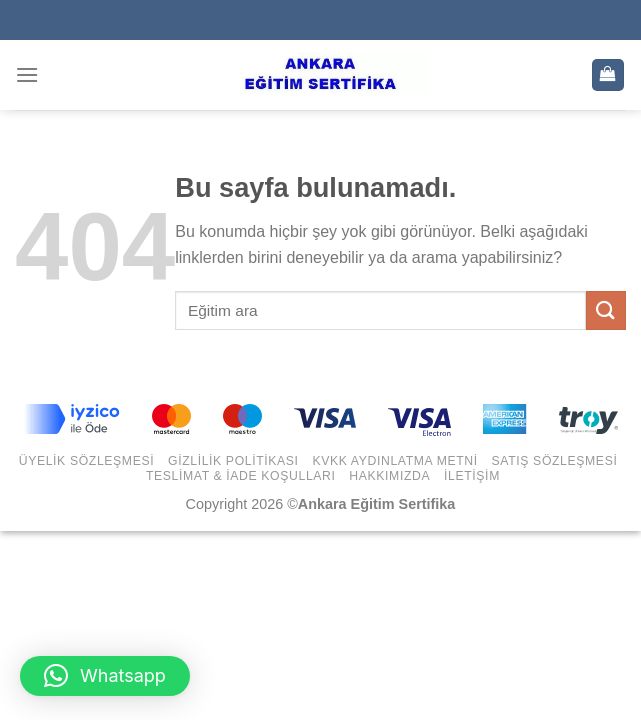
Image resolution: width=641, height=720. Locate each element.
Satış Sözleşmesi (555, 461)
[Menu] (27, 74)
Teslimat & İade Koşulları (241, 476)
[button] (105, 676)
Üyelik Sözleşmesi (87, 461)
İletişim (472, 476)
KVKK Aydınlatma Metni (394, 461)
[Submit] (606, 310)
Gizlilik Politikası (233, 461)
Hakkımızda (389, 476)
